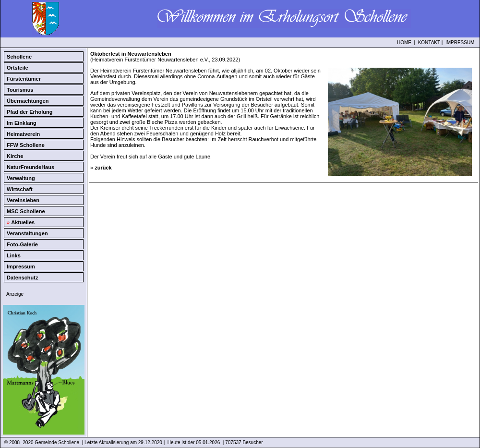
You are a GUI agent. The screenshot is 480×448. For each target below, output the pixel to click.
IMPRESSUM (460, 42)
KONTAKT (429, 42)
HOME (404, 42)
